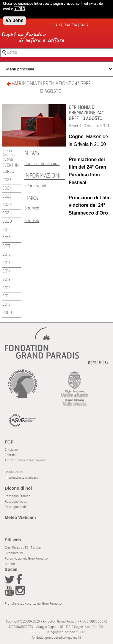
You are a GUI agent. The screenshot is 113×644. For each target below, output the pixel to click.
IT (89, 363)
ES (106, 363)
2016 (7, 255)
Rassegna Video (16, 502)
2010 (7, 305)
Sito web (32, 208)
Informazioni (35, 186)
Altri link (10, 564)
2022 (7, 205)
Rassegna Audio (16, 507)
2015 (6, 263)
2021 (7, 213)
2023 (7, 197)
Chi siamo (11, 450)
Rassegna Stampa (18, 496)
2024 (7, 188)
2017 (6, 246)
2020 (7, 222)
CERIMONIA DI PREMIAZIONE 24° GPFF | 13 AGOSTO (53, 87)
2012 (7, 288)
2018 (7, 238)
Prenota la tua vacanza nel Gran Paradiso (33, 604)
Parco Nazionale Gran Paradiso (26, 559)
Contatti (10, 455)
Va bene (15, 19)
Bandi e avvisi (14, 472)
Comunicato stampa (42, 164)
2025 (7, 180)
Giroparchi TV (14, 553)
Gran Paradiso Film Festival (23, 548)
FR (95, 363)
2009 (7, 313)
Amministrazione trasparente (25, 460)
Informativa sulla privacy (21, 478)
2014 (6, 271)
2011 (6, 296)
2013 (6, 280)
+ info (20, 7)
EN (101, 363)
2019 (7, 230)
